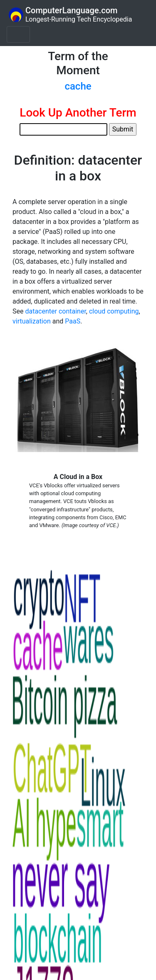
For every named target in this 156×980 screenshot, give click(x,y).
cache (78, 86)
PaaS (73, 321)
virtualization (32, 321)
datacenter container (55, 311)
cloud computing (114, 311)
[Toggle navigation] (18, 34)
